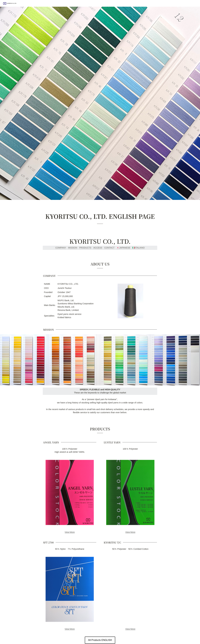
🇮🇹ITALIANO (139, 248)
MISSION (73, 248)
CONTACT (109, 248)
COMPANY (61, 248)
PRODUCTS (85, 248)
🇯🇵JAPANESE (123, 248)
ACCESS (98, 248)
